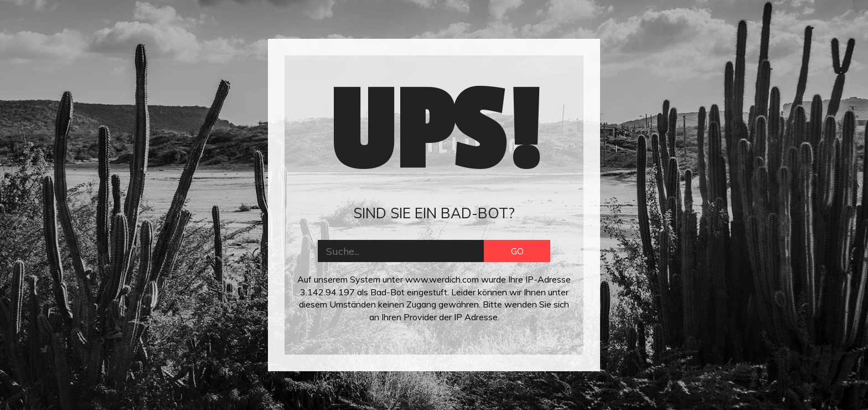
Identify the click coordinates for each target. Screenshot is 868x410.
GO (517, 251)
